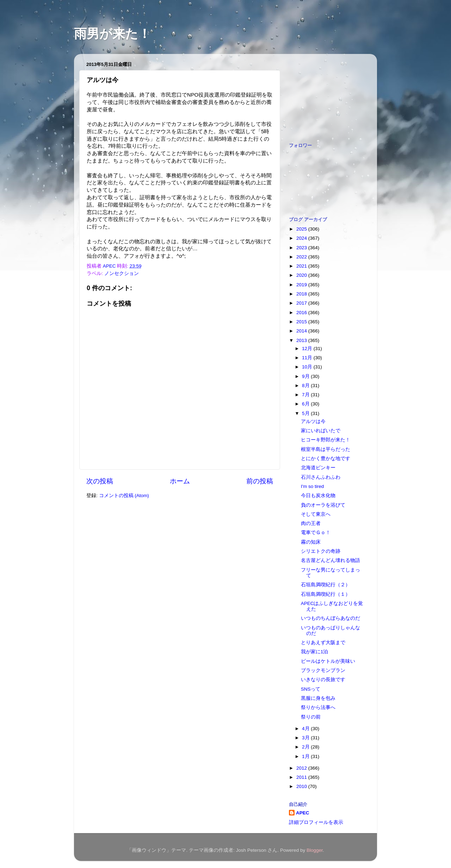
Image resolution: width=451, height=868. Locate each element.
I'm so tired (313, 486)
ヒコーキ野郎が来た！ (326, 440)
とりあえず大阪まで (323, 643)
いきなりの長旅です (323, 680)
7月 (306, 395)
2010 (302, 786)
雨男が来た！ (112, 34)
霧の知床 (311, 542)
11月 (308, 358)
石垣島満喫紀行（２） (326, 585)
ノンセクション (122, 273)
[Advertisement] (324, 94)
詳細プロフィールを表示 (316, 822)
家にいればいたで (321, 431)
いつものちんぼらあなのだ (330, 618)
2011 (302, 777)
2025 (302, 229)
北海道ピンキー (318, 468)
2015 (302, 322)
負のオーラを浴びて (323, 505)
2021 (302, 266)
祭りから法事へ (318, 707)
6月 (306, 404)
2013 (302, 340)
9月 (306, 376)
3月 (306, 738)
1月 (306, 756)
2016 (302, 313)
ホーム (180, 481)
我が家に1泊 (315, 652)
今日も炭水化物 (318, 496)
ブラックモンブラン (323, 670)
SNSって (311, 689)
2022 (302, 257)
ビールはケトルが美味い (328, 661)
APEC (303, 813)
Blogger (315, 850)
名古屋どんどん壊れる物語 (330, 560)
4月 (306, 729)
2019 (302, 285)
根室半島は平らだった (326, 449)
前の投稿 (260, 481)
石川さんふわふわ (321, 477)
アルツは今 (313, 421)
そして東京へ (316, 514)
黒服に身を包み (318, 698)
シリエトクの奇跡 (321, 551)
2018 (302, 294)
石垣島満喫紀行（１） (326, 594)
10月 (308, 367)
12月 (308, 349)
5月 (306, 413)
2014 (302, 331)
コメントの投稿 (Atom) (124, 496)
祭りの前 (311, 717)
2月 (306, 747)
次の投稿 (100, 481)
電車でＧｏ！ (316, 533)
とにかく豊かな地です (326, 459)
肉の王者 (311, 523)
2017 (302, 303)
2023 (302, 248)
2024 (302, 238)
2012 (302, 768)
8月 (306, 386)
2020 (302, 275)
